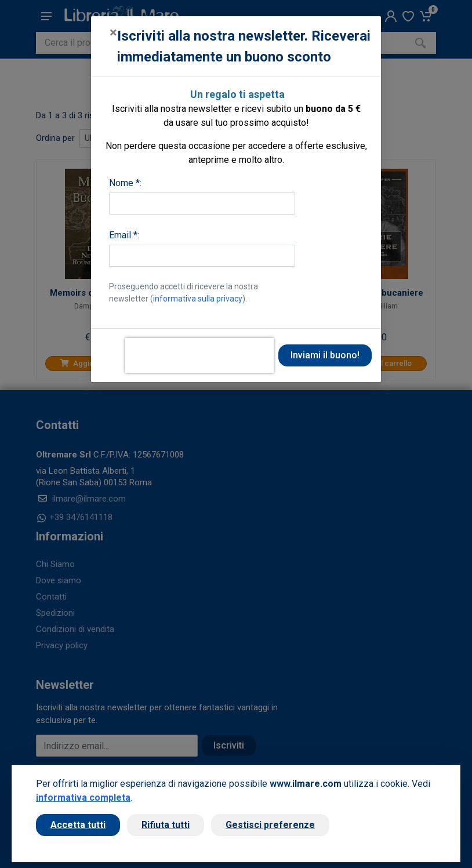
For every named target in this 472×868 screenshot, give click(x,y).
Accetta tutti (78, 825)
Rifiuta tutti (166, 825)
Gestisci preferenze (270, 825)
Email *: (124, 235)
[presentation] (199, 355)
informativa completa (83, 798)
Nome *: (125, 183)
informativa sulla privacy (198, 299)
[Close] (113, 32)
